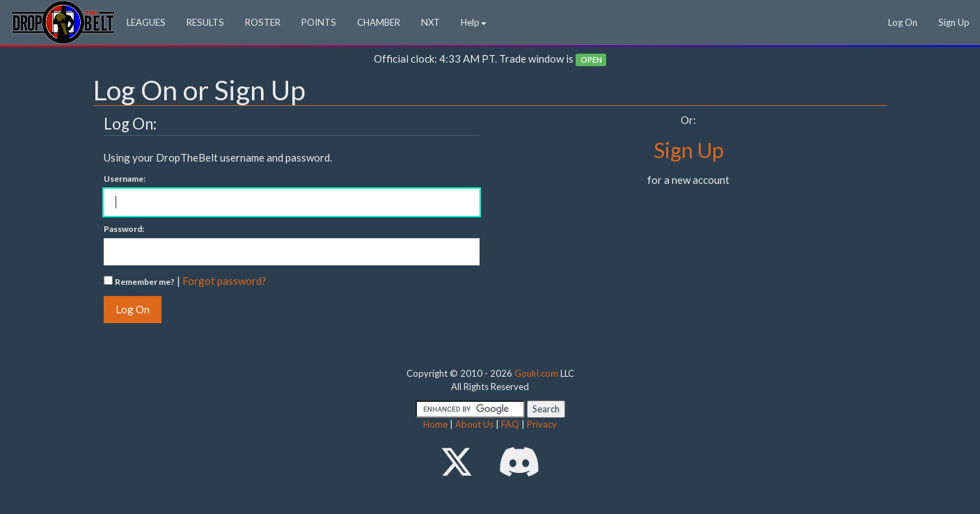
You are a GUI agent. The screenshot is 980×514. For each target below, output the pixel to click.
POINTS (319, 22)
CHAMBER (379, 22)
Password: (124, 229)
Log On (903, 22)
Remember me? (145, 282)
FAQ (510, 424)
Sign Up (954, 22)
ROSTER (263, 22)
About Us (474, 424)
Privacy (542, 424)
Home (435, 424)
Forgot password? (224, 281)
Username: (125, 179)
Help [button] (474, 22)
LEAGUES (146, 22)
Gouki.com (536, 373)
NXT (430, 22)
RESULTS (205, 22)
